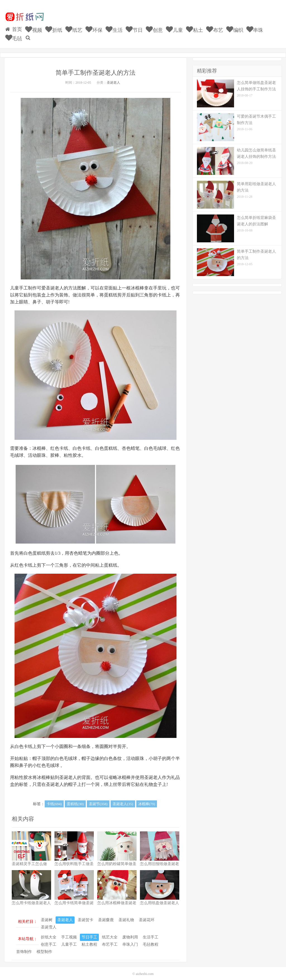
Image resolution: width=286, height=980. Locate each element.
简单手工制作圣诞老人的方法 (96, 68)
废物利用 (130, 933)
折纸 (53, 27)
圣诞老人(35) (123, 800)
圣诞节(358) (98, 800)
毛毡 (270, 27)
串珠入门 (130, 941)
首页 (14, 27)
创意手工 (49, 941)
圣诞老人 (113, 78)
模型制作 (44, 948)
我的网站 (24, 17)
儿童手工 (69, 941)
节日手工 (89, 933)
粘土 (191, 27)
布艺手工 (110, 941)
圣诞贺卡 (85, 916)
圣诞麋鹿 (106, 916)
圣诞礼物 (126, 916)
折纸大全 (49, 933)
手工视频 (69, 933)
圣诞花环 (147, 916)
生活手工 (151, 933)
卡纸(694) (54, 800)
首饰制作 (24, 948)
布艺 (211, 27)
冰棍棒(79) (147, 800)
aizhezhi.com (145, 970)
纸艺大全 (110, 933)
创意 (152, 27)
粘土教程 (89, 941)
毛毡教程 (151, 941)
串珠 (250, 27)
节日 (132, 27)
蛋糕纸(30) (75, 800)
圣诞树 (47, 916)
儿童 (172, 27)
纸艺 (73, 27)
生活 (113, 27)
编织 (231, 27)
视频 (34, 27)
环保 (93, 27)
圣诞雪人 (49, 923)
